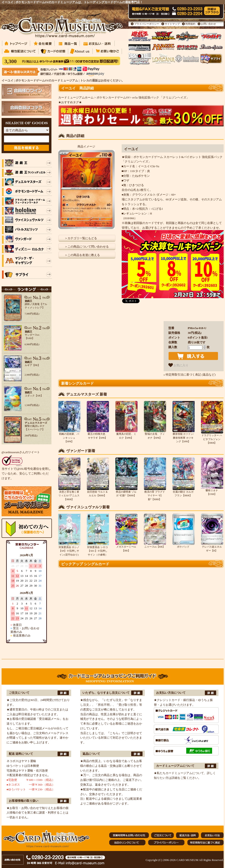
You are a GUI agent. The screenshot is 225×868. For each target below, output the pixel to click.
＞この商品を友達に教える (82, 255)
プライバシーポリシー (147, 24)
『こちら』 (114, 733)
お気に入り (178, 365)
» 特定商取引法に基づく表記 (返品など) (190, 375)
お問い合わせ (208, 24)
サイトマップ (172, 24)
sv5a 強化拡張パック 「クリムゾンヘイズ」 (161, 97)
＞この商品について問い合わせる (87, 247)
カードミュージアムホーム (76, 97)
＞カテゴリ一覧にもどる (81, 238)
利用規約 (190, 24)
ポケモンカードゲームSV (113, 97)
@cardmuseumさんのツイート (21, 452)
